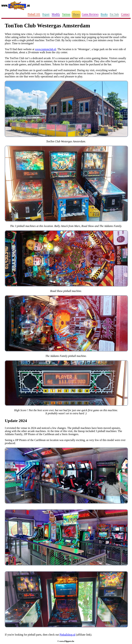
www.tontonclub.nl (46, 49)
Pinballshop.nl (67, 635)
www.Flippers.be (67, 641)
